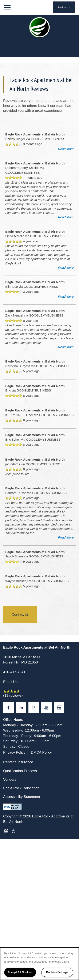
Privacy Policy (14, 752)
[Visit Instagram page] (34, 708)
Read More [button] (66, 149)
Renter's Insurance (18, 762)
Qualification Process (20, 771)
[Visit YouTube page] (46, 708)
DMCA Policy (41, 752)
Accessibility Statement (22, 797)
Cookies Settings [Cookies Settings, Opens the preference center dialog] (57, 972)
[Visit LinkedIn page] (21, 708)
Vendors (10, 780)
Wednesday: (13, 730)
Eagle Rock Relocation (21, 788)
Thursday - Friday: (18, 736)
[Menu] (7, 7)
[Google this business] (59, 708)
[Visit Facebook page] (8, 708)
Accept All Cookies (20, 972)
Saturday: (11, 741)
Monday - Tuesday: (18, 725)
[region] (39, 964)
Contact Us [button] (20, 614)
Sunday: (10, 747)
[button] (64, 7)
